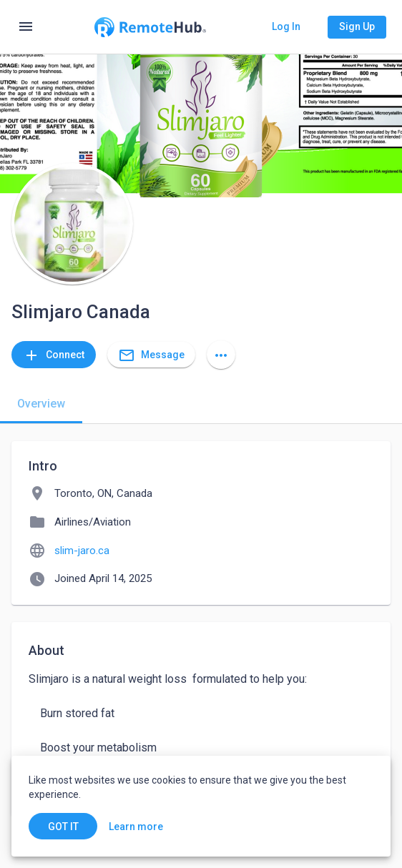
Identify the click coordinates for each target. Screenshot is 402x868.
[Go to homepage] (150, 27)
